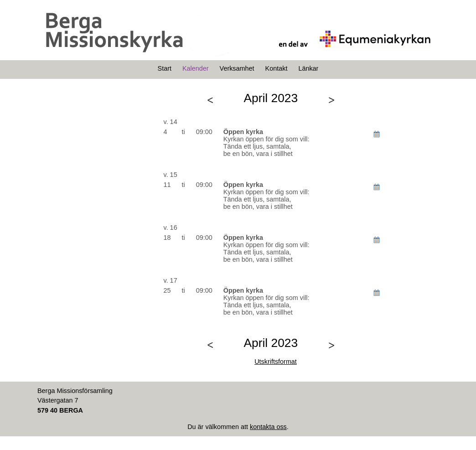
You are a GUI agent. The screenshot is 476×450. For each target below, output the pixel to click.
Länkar (308, 68)
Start (165, 68)
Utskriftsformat (276, 362)
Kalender (196, 68)
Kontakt (277, 68)
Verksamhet (237, 68)
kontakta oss (268, 427)
